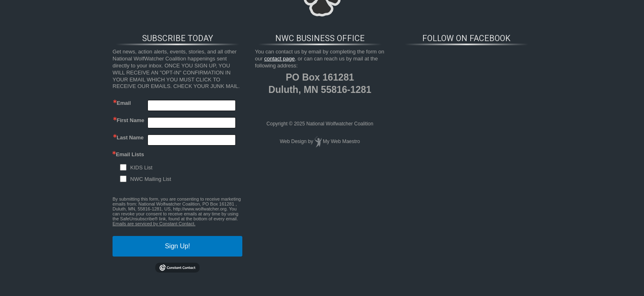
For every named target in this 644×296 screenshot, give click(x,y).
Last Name (130, 138)
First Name (130, 120)
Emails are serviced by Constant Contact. (154, 224)
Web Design (293, 141)
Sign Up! (177, 246)
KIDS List (141, 168)
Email (124, 103)
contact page (279, 59)
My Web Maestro (341, 141)
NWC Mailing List (151, 179)
